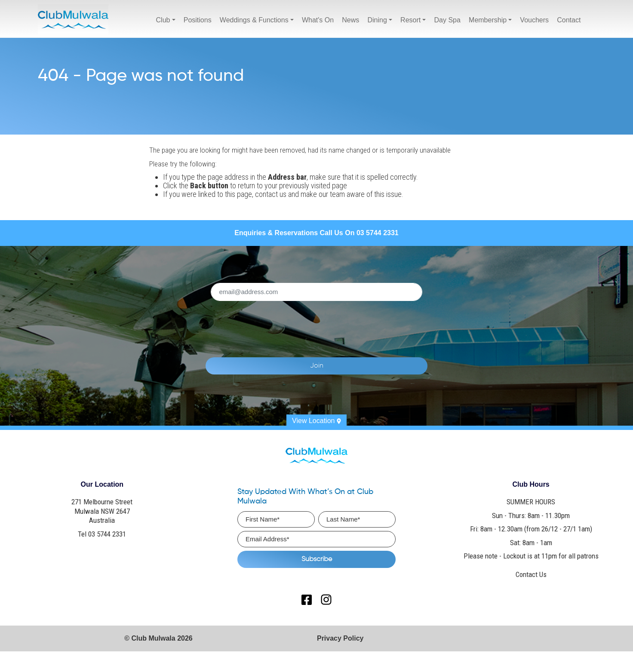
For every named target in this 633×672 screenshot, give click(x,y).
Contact (569, 20)
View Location (316, 421)
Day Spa (447, 20)
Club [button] (163, 20)
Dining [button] (377, 20)
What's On (318, 20)
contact (266, 194)
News (350, 20)
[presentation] (329, 324)
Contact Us (531, 574)
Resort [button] (410, 20)
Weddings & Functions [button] (254, 20)
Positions (198, 20)
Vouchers (534, 20)
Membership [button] (488, 20)
